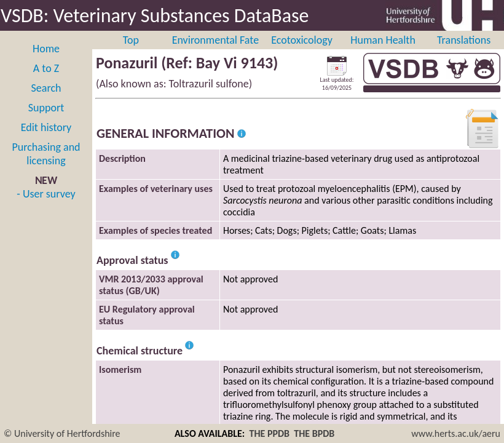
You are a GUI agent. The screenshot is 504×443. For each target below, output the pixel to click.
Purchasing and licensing (46, 154)
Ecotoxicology (302, 40)
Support (46, 108)
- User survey (46, 194)
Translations (464, 40)
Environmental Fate (215, 40)
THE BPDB (314, 433)
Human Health (383, 40)
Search (46, 88)
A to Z (46, 68)
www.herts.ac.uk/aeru (456, 433)
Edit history (46, 127)
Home (46, 49)
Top (131, 40)
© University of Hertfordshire (62, 433)
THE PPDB (269, 433)
